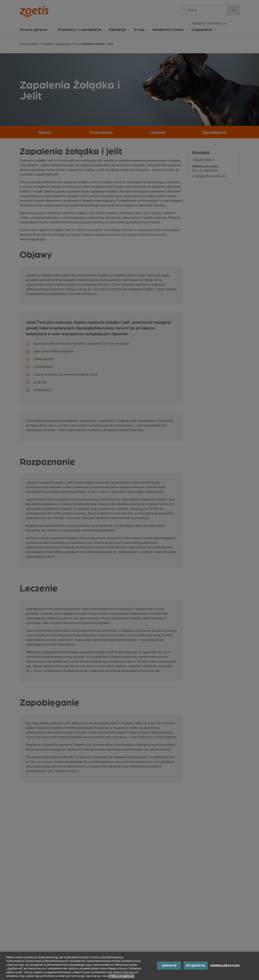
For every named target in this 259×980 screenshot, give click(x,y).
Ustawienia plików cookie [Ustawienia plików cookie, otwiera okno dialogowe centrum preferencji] (225, 965)
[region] (129, 966)
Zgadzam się (169, 965)
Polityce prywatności (122, 976)
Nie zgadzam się (195, 965)
